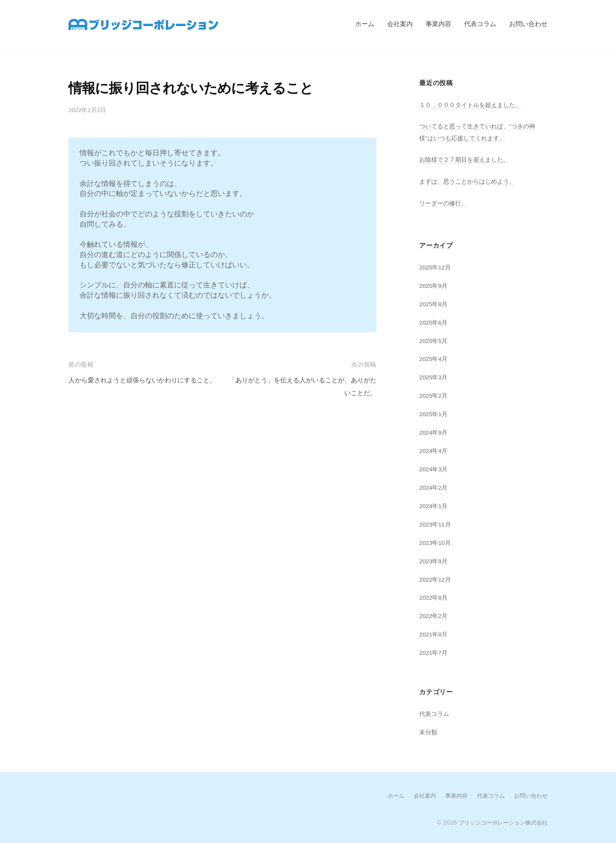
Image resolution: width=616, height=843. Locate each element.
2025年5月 (435, 340)
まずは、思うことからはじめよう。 (471, 181)
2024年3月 (435, 468)
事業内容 (438, 24)
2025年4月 (435, 358)
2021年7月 (435, 652)
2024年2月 (435, 487)
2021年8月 (435, 633)
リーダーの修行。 (445, 203)
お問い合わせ (528, 24)
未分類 (429, 731)
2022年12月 (437, 578)
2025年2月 (435, 395)
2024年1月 (435, 505)
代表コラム (480, 24)
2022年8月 (435, 596)
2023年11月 (437, 523)
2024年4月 (435, 450)
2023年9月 (435, 560)
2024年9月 (435, 432)
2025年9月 (435, 285)
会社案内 (400, 24)
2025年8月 (435, 303)
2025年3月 (435, 377)
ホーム (365, 24)
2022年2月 (435, 615)
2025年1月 (435, 413)
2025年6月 (435, 322)
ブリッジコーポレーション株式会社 (500, 821)
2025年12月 (437, 267)
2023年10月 (437, 542)
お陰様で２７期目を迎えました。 (467, 159)
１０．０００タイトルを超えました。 (474, 105)
